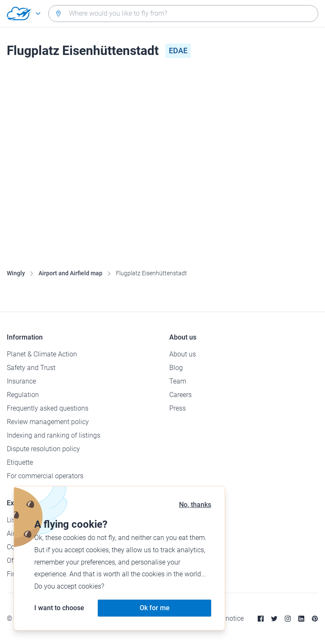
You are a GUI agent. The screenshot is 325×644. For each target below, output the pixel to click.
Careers (180, 395)
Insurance (21, 381)
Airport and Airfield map (70, 273)
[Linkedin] (301, 619)
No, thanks (195, 505)
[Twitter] (274, 619)
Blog (176, 368)
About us (183, 354)
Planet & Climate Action (42, 354)
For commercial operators (45, 476)
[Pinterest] (315, 619)
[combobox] (183, 14)
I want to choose (59, 608)
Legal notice (226, 618)
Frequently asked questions (48, 408)
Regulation (23, 395)
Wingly (16, 273)
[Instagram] (288, 619)
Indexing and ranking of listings (54, 435)
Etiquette (20, 462)
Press (178, 408)
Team (178, 381)
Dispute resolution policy (43, 449)
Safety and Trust (31, 368)
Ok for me (155, 608)
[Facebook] (261, 619)
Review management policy (48, 422)
